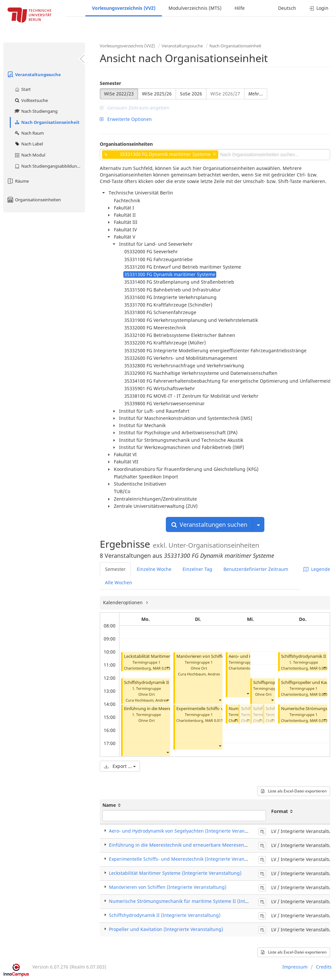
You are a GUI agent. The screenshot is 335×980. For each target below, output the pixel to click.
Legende (317, 569)
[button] (167, 667)
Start (22, 89)
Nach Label (28, 144)
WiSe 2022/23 (119, 94)
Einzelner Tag (197, 569)
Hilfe (240, 8)
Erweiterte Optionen (126, 119)
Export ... (120, 766)
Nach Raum (29, 133)
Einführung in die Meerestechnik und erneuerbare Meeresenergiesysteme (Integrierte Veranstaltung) (222, 845)
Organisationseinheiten (34, 200)
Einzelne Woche (154, 569)
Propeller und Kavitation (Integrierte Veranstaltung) (166, 929)
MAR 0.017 (214, 720)
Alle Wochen (119, 582)
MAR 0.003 (319, 668)
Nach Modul (30, 155)
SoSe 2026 (191, 94)
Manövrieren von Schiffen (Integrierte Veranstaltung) (168, 887)
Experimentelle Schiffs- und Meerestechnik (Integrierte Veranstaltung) (187, 859)
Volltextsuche (31, 100)
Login (319, 8)
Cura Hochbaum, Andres (147, 700)
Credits (324, 967)
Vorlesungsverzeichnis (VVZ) (124, 8)
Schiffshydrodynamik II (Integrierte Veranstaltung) (165, 915)
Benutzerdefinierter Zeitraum (256, 569)
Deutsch (287, 8)
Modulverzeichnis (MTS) (195, 8)
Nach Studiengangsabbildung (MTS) (50, 166)
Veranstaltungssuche (34, 75)
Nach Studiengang (36, 111)
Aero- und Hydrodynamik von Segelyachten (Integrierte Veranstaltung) (187, 831)
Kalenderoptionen (123, 602)
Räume (18, 181)
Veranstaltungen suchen (209, 524)
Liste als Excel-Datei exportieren (294, 791)
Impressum (295, 967)
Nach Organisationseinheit (47, 122)
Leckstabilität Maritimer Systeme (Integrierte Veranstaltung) (175, 873)
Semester (110, 83)
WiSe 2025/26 (157, 94)
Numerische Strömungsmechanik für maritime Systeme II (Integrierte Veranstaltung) (203, 901)
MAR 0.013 (162, 668)
